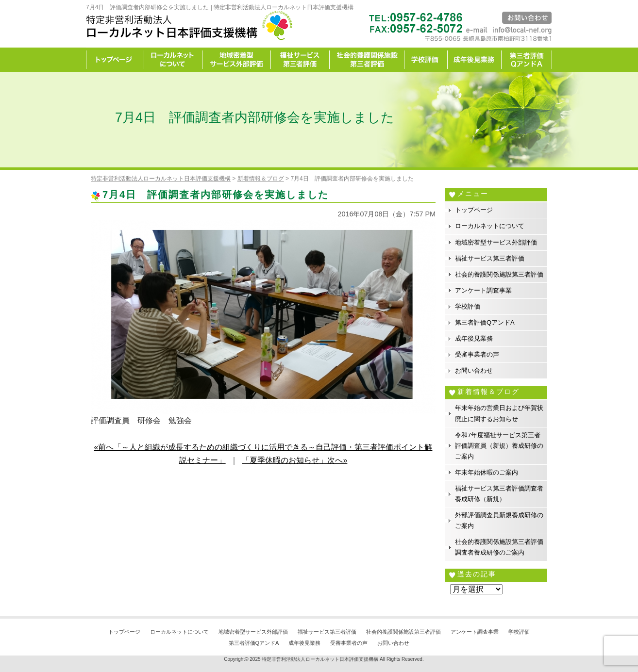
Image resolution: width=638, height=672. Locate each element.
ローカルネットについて (173, 60)
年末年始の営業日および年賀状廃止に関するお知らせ (499, 413)
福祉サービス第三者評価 (300, 60)
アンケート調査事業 (483, 290)
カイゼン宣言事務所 (527, 60)
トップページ (115, 60)
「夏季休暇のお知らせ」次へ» (294, 460)
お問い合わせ (474, 370)
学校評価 (426, 60)
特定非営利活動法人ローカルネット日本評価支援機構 (320, 659)
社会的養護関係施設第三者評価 (367, 60)
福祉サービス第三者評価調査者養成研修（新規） (499, 494)
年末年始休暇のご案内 (487, 472)
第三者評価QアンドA (485, 322)
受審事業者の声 (477, 354)
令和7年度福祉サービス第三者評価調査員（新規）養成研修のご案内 (499, 446)
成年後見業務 (475, 60)
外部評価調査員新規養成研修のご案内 (499, 520)
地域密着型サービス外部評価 (237, 60)
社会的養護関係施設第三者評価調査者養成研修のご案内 (499, 547)
